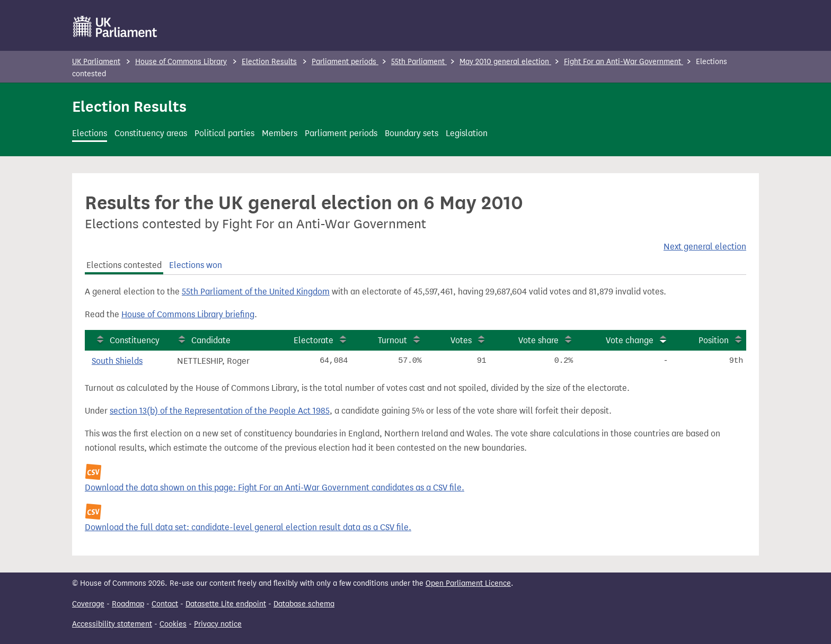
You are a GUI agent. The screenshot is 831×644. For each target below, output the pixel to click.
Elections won (196, 265)
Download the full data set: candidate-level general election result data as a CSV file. (248, 527)
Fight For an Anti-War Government (624, 62)
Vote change (630, 340)
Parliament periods (345, 62)
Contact (165, 604)
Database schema (304, 604)
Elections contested (124, 265)
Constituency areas (151, 133)
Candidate (211, 340)
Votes (461, 340)
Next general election (705, 247)
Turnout (392, 340)
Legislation (467, 133)
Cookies (173, 624)
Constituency (135, 340)
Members (280, 133)
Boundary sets (412, 133)
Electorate (313, 340)
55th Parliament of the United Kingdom (256, 292)
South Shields (117, 361)
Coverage (88, 604)
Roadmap (128, 604)
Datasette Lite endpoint (226, 604)
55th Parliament (419, 62)
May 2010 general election (505, 62)
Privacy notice (218, 624)
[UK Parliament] (115, 26)
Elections (90, 133)
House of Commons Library (181, 62)
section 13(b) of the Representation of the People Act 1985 (220, 411)
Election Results (269, 62)
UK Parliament (96, 62)
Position (714, 340)
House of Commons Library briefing (188, 314)
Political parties (224, 133)
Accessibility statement (112, 624)
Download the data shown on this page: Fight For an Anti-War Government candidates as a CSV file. (275, 488)
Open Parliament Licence (468, 583)
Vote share (538, 340)
